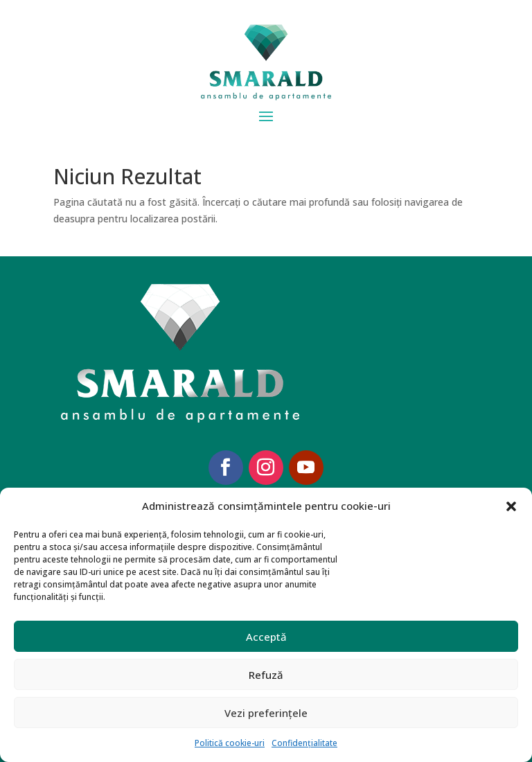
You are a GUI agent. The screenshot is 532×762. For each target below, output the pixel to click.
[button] (511, 506)
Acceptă (266, 637)
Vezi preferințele (266, 713)
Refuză (266, 675)
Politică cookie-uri (230, 743)
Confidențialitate (304, 743)
